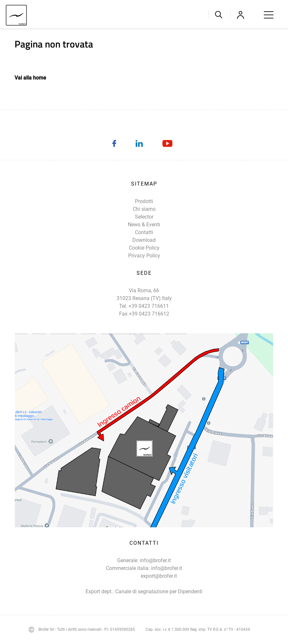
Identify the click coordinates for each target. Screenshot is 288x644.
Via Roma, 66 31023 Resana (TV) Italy (144, 294)
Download (144, 240)
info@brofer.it (155, 560)
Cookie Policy (144, 248)
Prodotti (144, 201)
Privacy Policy (144, 256)
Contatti (144, 232)
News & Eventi (144, 225)
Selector (144, 217)
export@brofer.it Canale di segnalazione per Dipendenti (159, 584)
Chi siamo (144, 209)
